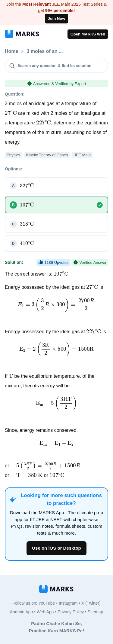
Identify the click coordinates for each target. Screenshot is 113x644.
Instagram (68, 603)
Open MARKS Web (88, 34)
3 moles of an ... (77, 51)
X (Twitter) (91, 603)
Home (11, 51)
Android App (21, 612)
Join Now (57, 18)
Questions (38, 51)
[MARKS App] (22, 34)
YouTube (47, 603)
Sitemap (95, 612)
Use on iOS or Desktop (56, 548)
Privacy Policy (71, 612)
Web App (45, 612)
